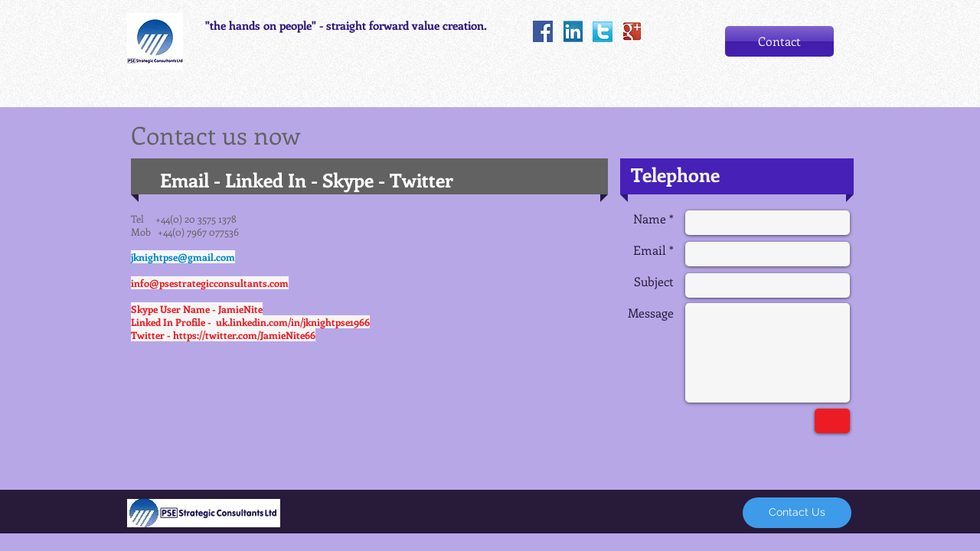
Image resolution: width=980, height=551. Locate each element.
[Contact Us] (797, 513)
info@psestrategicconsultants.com (210, 283)
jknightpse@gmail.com (183, 257)
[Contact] (779, 41)
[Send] (832, 421)
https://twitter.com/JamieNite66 (244, 335)
